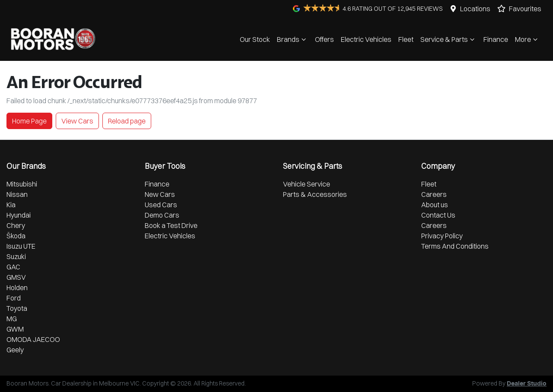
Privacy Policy (442, 236)
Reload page (127, 121)
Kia (11, 205)
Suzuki (16, 256)
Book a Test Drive (171, 225)
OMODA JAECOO (33, 339)
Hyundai (19, 215)
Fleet (406, 39)
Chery (16, 225)
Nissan (17, 194)
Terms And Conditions (455, 246)
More (527, 39)
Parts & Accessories (315, 194)
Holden (17, 288)
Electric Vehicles (366, 39)
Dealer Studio (527, 384)
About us (435, 205)
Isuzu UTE (21, 246)
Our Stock (255, 39)
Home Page (29, 121)
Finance (496, 39)
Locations (475, 9)
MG (12, 319)
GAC (13, 267)
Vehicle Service (307, 184)
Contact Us (438, 215)
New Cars (160, 194)
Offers (324, 39)
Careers (434, 194)
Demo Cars (162, 215)
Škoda (16, 236)
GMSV (16, 277)
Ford (14, 298)
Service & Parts (448, 39)
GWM (15, 329)
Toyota (17, 308)
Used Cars (161, 205)
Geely (15, 350)
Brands (292, 39)
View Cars (77, 121)
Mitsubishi (22, 184)
